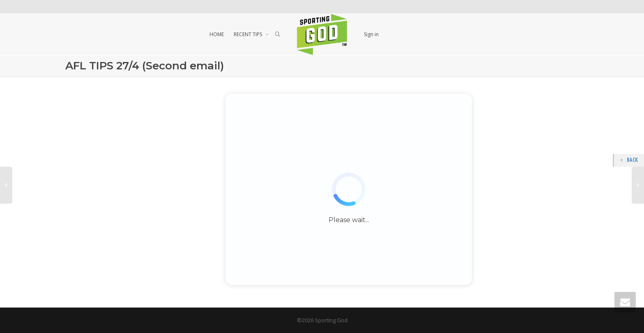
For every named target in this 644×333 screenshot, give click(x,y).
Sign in (371, 34)
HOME (217, 34)
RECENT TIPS (248, 34)
